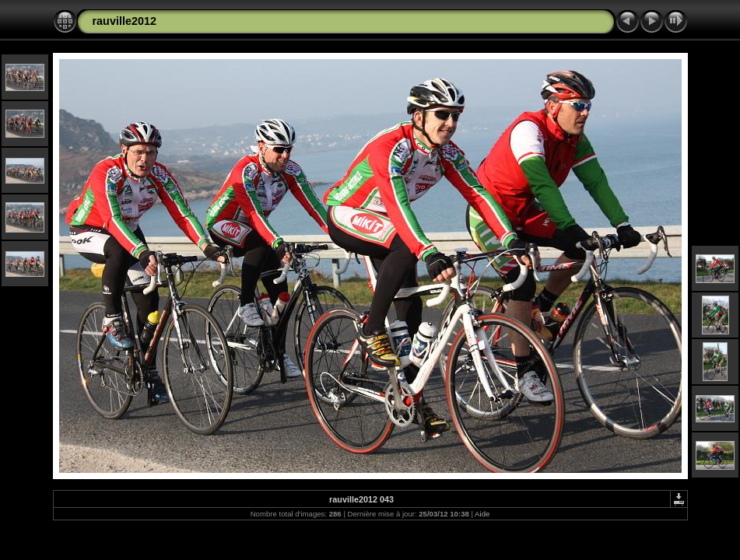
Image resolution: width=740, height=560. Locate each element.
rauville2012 (125, 21)
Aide (482, 514)
